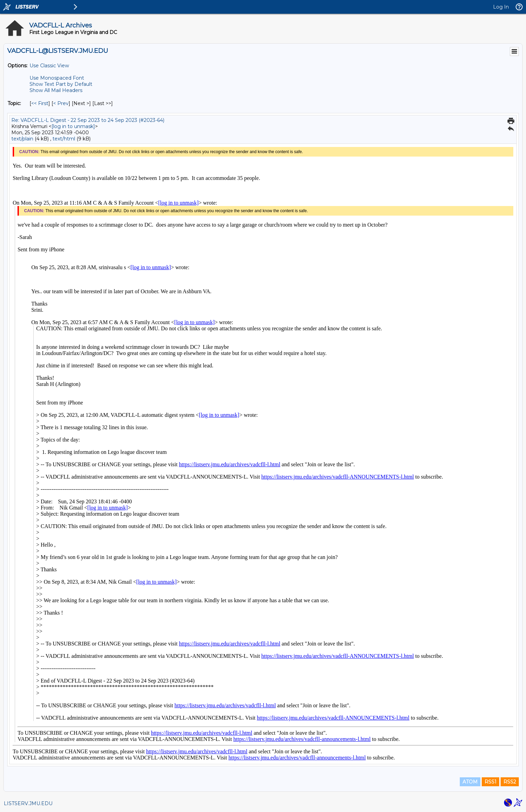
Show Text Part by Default (61, 84)
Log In (501, 7)
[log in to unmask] (73, 126)
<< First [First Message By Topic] (40, 103)
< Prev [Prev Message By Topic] (61, 103)
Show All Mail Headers (56, 90)
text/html (64, 139)
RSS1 (490, 782)
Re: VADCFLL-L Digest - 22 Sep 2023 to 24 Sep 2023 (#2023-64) (88, 120)
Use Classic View (49, 66)
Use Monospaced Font (57, 78)
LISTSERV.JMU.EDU (28, 803)
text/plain (22, 139)
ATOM (470, 782)
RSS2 (510, 782)
